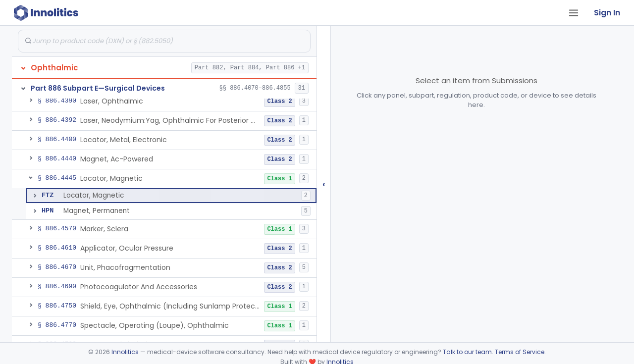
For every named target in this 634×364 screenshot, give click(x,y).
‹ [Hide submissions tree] (324, 184)
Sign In (607, 13)
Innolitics (125, 352)
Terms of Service (520, 352)
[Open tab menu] (574, 13)
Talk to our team (467, 352)
